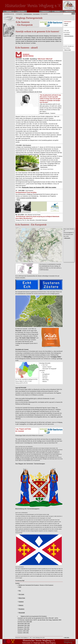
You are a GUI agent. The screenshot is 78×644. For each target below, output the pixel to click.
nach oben (67, 637)
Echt (20, 587)
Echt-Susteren (36, 14)
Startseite (9, 11)
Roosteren (21, 609)
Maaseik (66, 23)
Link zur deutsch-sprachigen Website (27, 198)
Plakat (18, 200)
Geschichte (67, 34)
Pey (20, 591)
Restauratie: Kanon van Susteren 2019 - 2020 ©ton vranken (39, 187)
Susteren (21, 602)
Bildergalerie (67, 238)
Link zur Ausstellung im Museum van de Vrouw (29, 92)
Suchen (73, 14)
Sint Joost (21, 594)
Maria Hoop (22, 598)
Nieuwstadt (22, 613)
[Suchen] (67, 14)
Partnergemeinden (28, 14)
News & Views (68, 50)
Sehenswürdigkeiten (69, 36)
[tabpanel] (9, 14)
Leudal (66, 25)
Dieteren (21, 605)
